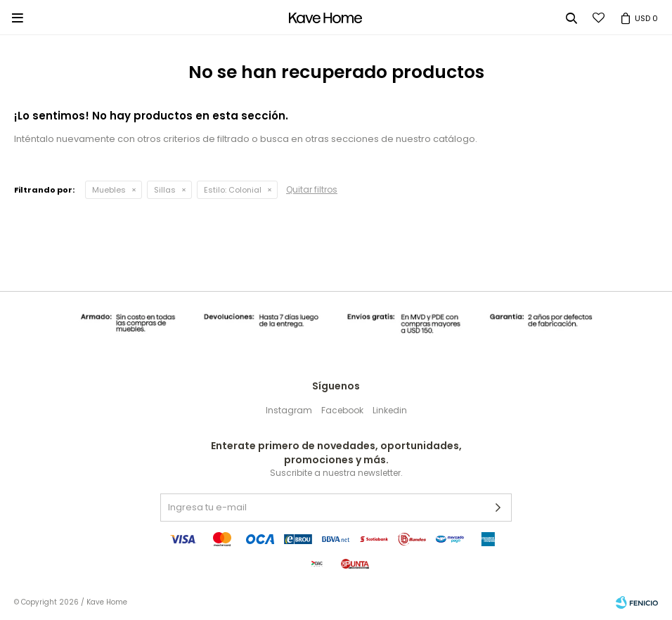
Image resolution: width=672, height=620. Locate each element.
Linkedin (390, 410)
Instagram (289, 410)
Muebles (109, 190)
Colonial (233, 190)
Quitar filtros (312, 189)
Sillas (165, 190)
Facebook (342, 410)
